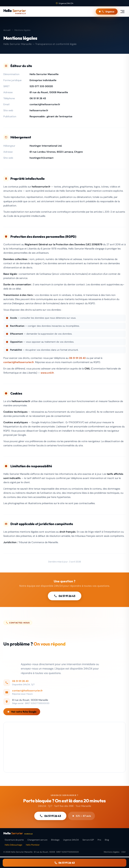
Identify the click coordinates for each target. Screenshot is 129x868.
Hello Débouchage (13, 845)
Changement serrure (37, 840)
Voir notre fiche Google (22, 715)
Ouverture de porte (14, 840)
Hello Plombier (33, 845)
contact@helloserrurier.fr (45, 104)
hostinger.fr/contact (41, 158)
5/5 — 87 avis (81, 816)
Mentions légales (112, 852)
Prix (99, 840)
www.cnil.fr (47, 373)
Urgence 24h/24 (71, 840)
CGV (124, 852)
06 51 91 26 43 (38, 98)
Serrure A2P (88, 840)
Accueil (7, 30)
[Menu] (122, 12)
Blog (107, 840)
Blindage (55, 840)
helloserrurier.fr (39, 110)
